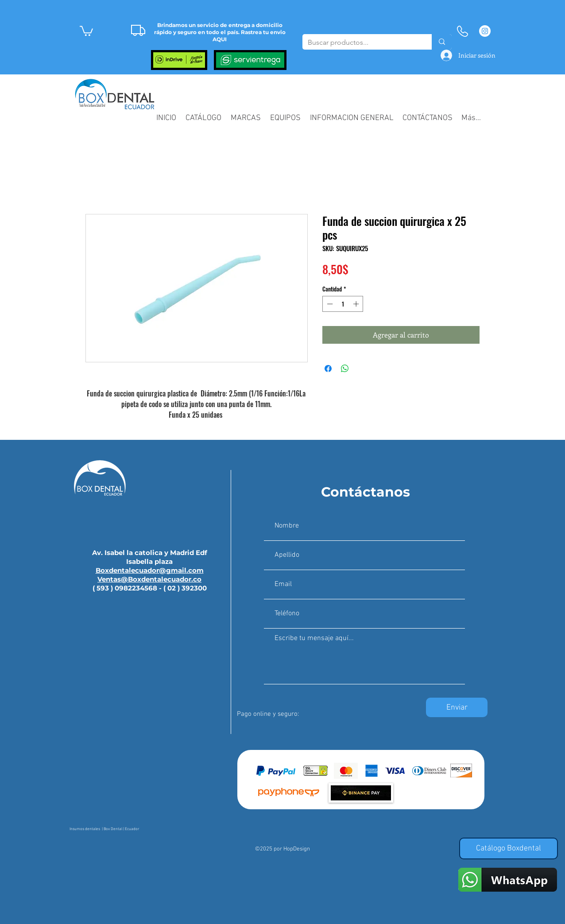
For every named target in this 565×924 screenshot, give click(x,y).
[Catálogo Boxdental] (509, 848)
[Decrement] (329, 304)
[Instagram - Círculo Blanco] (485, 31)
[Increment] (357, 304)
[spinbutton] (343, 304)
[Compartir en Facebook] (328, 369)
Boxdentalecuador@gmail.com (150, 570)
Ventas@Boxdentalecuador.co (149, 579)
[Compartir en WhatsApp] (345, 369)
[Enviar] (457, 707)
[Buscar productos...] (360, 43)
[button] (86, 30)
